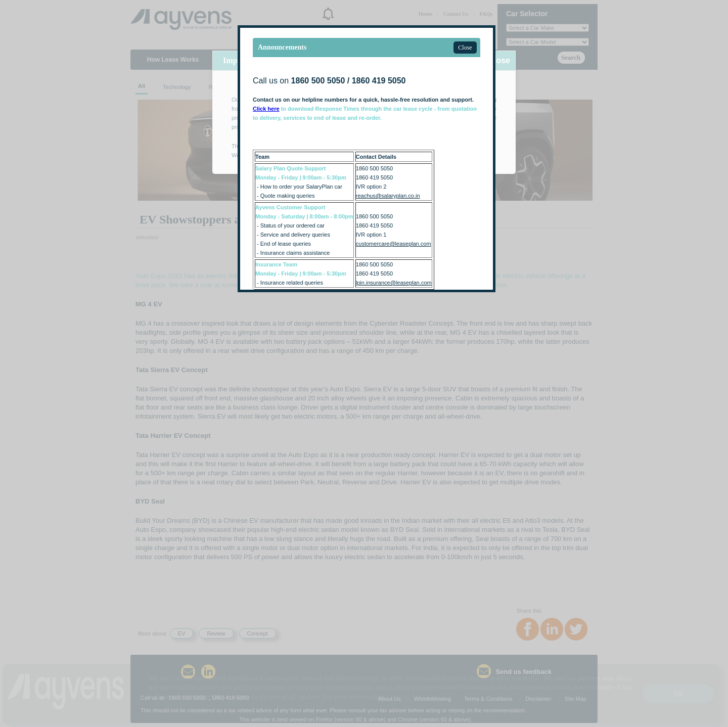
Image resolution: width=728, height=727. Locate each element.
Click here (266, 109)
